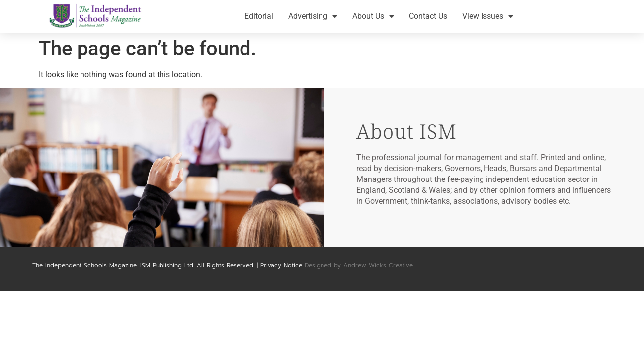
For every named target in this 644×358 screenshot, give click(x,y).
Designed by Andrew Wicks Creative (359, 265)
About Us (373, 16)
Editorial (259, 16)
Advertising (313, 16)
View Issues (488, 16)
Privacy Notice (281, 265)
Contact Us (428, 16)
